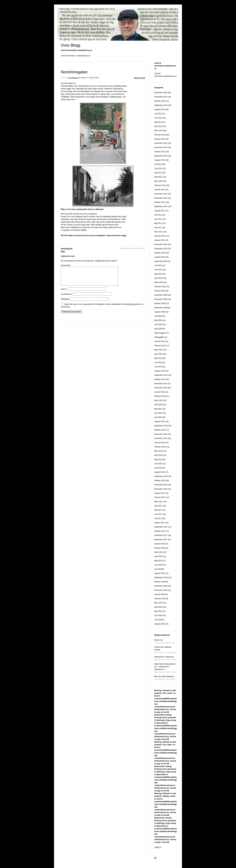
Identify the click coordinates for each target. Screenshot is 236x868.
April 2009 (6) (160, 329)
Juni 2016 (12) (160, 464)
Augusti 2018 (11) (161, 573)
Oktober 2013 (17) (162, 101)
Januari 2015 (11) (161, 392)
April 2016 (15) (160, 455)
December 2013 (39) (163, 93)
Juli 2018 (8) (159, 569)
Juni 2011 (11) (160, 219)
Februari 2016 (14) (162, 447)
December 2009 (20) (163, 295)
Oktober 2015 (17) (162, 430)
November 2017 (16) (163, 535)
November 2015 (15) (163, 434)
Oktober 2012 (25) (162, 152)
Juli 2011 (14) (160, 215)
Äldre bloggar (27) (161, 333)
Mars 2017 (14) (160, 502)
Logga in (158, 847)
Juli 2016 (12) (160, 468)
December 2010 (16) (163, 244)
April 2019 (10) (160, 607)
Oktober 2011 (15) (162, 202)
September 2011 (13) (163, 206)
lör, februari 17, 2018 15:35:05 (89, 78)
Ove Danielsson (73, 78)
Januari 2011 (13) (161, 240)
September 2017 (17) (163, 527)
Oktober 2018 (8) (161, 582)
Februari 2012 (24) (162, 185)
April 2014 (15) (160, 354)
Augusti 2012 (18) (161, 160)
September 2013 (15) (163, 105)
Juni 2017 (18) (160, 514)
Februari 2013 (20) (162, 135)
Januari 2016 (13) (161, 443)
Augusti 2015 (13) (161, 422)
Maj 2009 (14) (160, 320)
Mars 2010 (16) (160, 282)
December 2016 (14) (163, 489)
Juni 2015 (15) (160, 413)
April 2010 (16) (160, 278)
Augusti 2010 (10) (161, 257)
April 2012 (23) (160, 177)
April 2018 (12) (160, 556)
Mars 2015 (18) (160, 400)
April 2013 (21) (160, 126)
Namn (64, 293)
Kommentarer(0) (67, 249)
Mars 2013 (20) (160, 131)
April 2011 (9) (160, 228)
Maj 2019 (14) (160, 611)
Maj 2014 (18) (160, 358)
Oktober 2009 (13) (162, 303)
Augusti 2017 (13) (161, 523)
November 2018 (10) (163, 586)
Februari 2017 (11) (162, 497)
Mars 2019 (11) (160, 603)
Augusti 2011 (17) (161, 211)
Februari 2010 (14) (162, 287)
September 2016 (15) (163, 476)
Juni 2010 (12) (160, 270)
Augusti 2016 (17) (161, 472)
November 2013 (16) (163, 97)
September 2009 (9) (162, 308)
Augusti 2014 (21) (161, 371)
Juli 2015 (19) (160, 417)
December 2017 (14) (163, 540)
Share (63, 251)
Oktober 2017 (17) (162, 531)
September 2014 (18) (163, 375)
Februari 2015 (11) (162, 396)
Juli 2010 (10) (160, 265)
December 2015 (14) (163, 438)
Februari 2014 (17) (162, 346)
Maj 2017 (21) (160, 510)
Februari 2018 (139, 78)
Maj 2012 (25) (160, 173)
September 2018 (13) (163, 578)
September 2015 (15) (163, 426)
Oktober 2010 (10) (162, 253)
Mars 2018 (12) (160, 552)
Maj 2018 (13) (160, 561)
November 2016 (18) (163, 485)
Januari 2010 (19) (161, 291)
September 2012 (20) (163, 156)
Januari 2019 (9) (161, 594)
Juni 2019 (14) (160, 615)
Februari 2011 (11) (162, 236)
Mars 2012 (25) (160, 181)
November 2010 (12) (163, 249)
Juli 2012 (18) (160, 164)
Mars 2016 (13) (160, 451)
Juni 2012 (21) (160, 169)
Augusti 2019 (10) (161, 624)
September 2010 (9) (162, 261)
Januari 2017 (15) (161, 493)
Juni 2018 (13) (160, 565)
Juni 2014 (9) (160, 362)
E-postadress (67, 298)
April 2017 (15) (160, 506)
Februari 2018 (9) (161, 548)
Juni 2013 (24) (160, 118)
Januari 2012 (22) (161, 190)
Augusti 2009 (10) (161, 312)
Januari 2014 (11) (161, 341)
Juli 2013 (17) (160, 114)
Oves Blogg (71, 45)
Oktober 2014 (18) (162, 379)
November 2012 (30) (163, 147)
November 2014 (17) (163, 384)
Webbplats (65, 303)
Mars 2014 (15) (160, 350)
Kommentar (66, 265)
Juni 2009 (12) (160, 325)
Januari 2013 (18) (161, 139)
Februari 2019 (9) (161, 599)
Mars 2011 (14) (160, 232)
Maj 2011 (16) (160, 223)
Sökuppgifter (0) (161, 337)
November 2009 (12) (163, 299)
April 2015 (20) (160, 405)
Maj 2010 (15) (160, 274)
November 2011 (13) (163, 198)
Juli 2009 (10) (160, 316)
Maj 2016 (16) (160, 459)
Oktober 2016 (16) (162, 481)
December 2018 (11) (163, 590)
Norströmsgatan (74, 72)
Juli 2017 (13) (160, 518)
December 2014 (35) (163, 388)
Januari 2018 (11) (161, 544)
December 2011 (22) (163, 194)
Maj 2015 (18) (160, 409)
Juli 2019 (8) (159, 620)
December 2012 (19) (163, 143)
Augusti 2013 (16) (161, 109)
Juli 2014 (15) (160, 367)
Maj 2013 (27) (160, 122)
